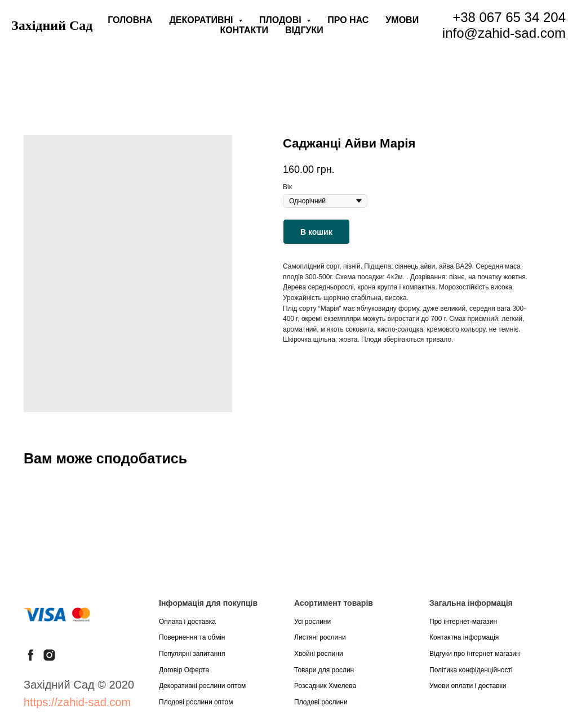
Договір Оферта (184, 670)
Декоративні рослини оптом (202, 686)
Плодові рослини (321, 702)
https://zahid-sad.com (77, 702)
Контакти (245, 30)
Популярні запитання (192, 654)
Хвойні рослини (319, 654)
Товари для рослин (324, 670)
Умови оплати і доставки (468, 686)
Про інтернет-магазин (463, 622)
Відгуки (304, 30)
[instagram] (49, 655)
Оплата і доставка (187, 622)
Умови (402, 20)
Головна (130, 20)
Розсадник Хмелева (325, 686)
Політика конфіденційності (471, 670)
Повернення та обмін (192, 637)
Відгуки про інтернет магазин (475, 654)
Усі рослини (312, 622)
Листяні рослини (320, 637)
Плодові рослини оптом (196, 702)
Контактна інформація (464, 637)
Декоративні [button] (202, 20)
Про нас (348, 20)
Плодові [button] (281, 20)
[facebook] (31, 655)
